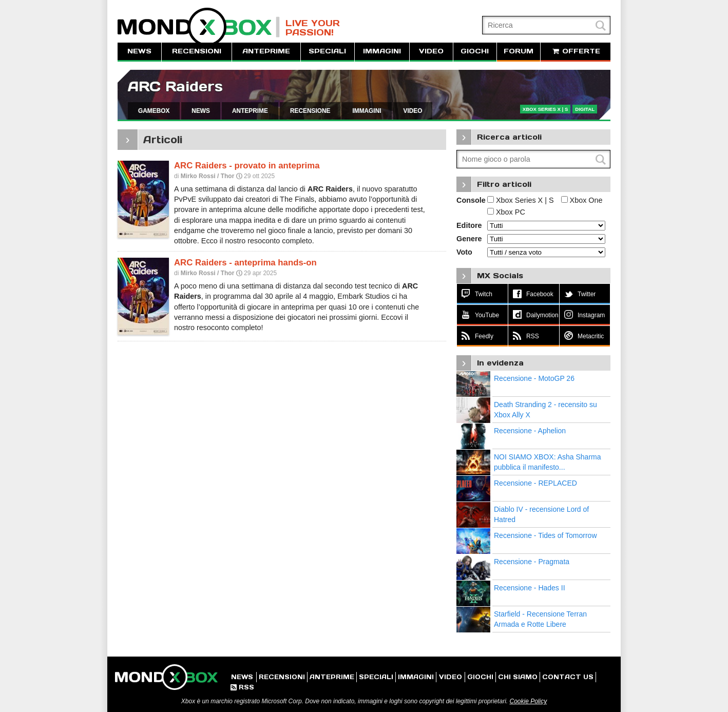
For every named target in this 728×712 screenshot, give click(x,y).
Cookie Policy (528, 701)
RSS (242, 687)
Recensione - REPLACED (535, 483)
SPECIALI (327, 51)
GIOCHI (475, 51)
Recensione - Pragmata (532, 562)
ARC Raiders (175, 86)
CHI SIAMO (518, 677)
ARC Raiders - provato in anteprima (247, 166)
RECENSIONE (310, 111)
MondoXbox (199, 27)
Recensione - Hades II (530, 588)
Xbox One (582, 200)
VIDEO (431, 51)
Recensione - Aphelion (530, 431)
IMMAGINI (382, 51)
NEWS (139, 51)
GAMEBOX (154, 111)
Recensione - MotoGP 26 (534, 378)
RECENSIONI (197, 51)
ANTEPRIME (266, 51)
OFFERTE (576, 51)
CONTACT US (568, 677)
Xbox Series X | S (521, 200)
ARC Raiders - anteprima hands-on (245, 263)
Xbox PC (506, 212)
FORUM (519, 51)
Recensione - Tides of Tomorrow (545, 535)
